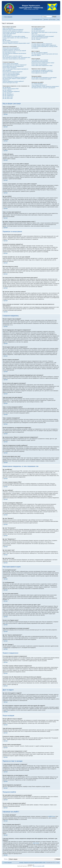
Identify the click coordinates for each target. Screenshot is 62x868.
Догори (6, 114)
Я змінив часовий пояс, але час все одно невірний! (14, 51)
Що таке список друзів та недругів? (40, 53)
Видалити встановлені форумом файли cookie (35, 862)
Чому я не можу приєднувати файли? (11, 74)
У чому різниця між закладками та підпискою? (42, 70)
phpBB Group (52, 816)
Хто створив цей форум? (37, 84)
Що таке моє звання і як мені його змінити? (12, 56)
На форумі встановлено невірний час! (11, 49)
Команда (21, 862)
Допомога (46, 19)
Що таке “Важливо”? (7, 93)
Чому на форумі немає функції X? (39, 85)
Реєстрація (53, 19)
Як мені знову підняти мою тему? (10, 83)
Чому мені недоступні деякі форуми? (11, 73)
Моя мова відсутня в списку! (9, 52)
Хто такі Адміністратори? (37, 28)
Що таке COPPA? (7, 40)
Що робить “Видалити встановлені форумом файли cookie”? (16, 43)
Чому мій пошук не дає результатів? (40, 61)
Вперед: (6, 859)
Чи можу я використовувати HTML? (11, 89)
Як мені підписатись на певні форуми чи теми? (42, 72)
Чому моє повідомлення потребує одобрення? (13, 81)
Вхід (58, 19)
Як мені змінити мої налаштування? (11, 48)
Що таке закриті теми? (8, 97)
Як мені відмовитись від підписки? (39, 73)
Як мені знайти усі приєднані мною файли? (41, 79)
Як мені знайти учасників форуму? (39, 64)
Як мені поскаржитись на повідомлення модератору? (15, 77)
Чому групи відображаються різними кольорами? (43, 36)
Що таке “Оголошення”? (8, 94)
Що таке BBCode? (7, 87)
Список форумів (8, 17)
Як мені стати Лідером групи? (38, 35)
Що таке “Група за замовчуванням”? (40, 38)
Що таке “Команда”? (36, 39)
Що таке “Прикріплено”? (8, 96)
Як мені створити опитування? (10, 68)
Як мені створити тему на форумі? (11, 64)
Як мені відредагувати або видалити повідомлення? (15, 65)
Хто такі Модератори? (37, 30)
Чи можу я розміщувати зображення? (11, 91)
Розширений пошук (38, 19)
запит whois (36, 843)
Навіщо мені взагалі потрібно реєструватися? (13, 30)
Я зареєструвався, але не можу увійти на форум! (14, 36)
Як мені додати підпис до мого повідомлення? (13, 66)
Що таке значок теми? (8, 98)
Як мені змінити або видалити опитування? (13, 72)
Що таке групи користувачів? (38, 31)
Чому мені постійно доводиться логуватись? (13, 31)
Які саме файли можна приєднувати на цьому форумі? (44, 78)
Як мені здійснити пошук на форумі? (40, 60)
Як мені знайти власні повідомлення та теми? (42, 65)
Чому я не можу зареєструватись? (11, 42)
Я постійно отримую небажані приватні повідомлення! (44, 45)
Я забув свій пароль (7, 35)
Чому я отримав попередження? (10, 76)
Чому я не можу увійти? (8, 28)
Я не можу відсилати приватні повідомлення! (42, 44)
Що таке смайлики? (7, 90)
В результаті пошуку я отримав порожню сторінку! (43, 63)
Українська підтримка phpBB (38, 866)
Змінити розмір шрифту (58, 17)
